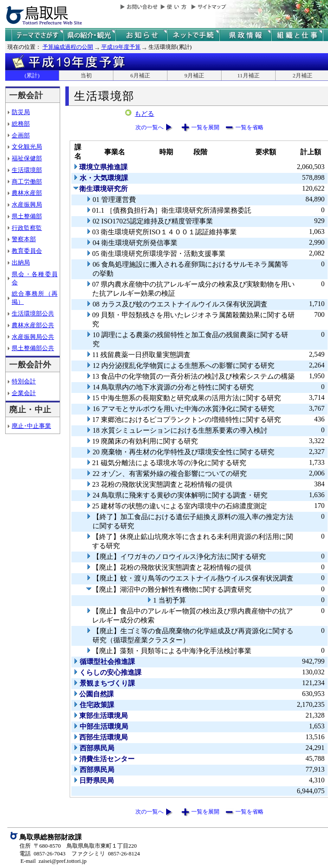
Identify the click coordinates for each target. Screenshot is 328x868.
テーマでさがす (38, 35)
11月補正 (248, 75)
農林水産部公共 (33, 325)
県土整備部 (27, 216)
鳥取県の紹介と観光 (90, 35)
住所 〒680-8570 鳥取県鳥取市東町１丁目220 (78, 846)
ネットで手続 (193, 35)
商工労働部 (27, 182)
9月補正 (194, 75)
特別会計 (24, 381)
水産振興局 (27, 204)
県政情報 (245, 35)
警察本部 (24, 239)
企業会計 (24, 393)
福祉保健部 (27, 158)
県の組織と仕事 (297, 35)
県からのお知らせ (141, 35)
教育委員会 (27, 251)
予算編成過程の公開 (68, 47)
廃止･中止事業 (31, 426)
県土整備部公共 (33, 348)
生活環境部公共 (33, 313)
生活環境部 (27, 170)
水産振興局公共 (33, 337)
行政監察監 (27, 228)
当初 (86, 75)
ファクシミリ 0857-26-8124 (106, 854)
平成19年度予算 (121, 47)
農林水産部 (27, 193)
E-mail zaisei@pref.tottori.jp (53, 861)
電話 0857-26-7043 (42, 854)
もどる (144, 114)
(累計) (32, 75)
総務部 (21, 124)
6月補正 (140, 75)
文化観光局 (27, 147)
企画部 (21, 135)
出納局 (21, 262)
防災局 (21, 112)
